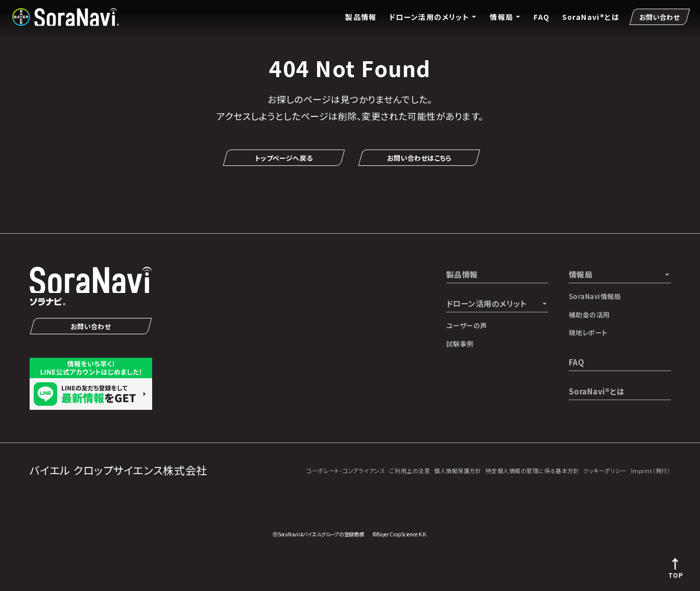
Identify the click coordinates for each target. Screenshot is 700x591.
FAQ (541, 17)
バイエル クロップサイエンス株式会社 (118, 470)
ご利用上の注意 (409, 471)
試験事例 (460, 344)
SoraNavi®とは (591, 17)
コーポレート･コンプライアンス (346, 471)
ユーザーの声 (467, 325)
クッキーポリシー (605, 471)
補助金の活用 (589, 315)
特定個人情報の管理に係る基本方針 (533, 471)
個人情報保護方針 (457, 471)
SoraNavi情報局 (595, 296)
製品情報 (361, 17)
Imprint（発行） (651, 471)
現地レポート (588, 333)
